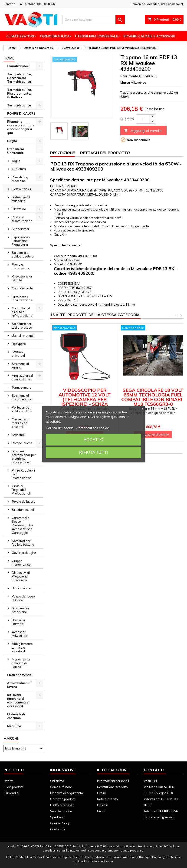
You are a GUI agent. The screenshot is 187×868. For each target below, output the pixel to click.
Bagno (12, 141)
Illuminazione (21, 588)
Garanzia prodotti (63, 799)
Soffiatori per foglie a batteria (23, 543)
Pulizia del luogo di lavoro (23, 598)
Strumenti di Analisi (20, 366)
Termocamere (22, 387)
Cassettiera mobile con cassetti (20, 423)
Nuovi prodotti (13, 787)
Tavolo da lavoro (24, 502)
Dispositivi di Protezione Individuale (21, 576)
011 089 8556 (46, 4)
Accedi (152, 4)
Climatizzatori (20, 36)
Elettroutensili (21, 189)
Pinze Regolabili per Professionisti (23, 474)
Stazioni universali (19, 354)
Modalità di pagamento (67, 793)
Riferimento (129, 76)
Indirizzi (103, 805)
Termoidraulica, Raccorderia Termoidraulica (20, 78)
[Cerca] (93, 20)
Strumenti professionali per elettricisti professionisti (24, 457)
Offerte (9, 781)
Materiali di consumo (16, 716)
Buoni (101, 811)
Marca (125, 83)
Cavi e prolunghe (24, 553)
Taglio (16, 161)
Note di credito (107, 799)
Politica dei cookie (60, 428)
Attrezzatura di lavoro (19, 685)
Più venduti (11, 793)
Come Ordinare (61, 787)
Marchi (11, 738)
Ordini (101, 793)
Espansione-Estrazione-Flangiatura (21, 241)
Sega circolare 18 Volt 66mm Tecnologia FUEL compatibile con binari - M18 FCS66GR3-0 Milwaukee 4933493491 (153, 399)
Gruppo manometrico (21, 563)
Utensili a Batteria (18, 622)
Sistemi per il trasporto (21, 199)
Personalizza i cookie (93, 428)
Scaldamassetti (23, 510)
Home (9, 58)
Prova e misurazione (21, 266)
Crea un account (172, 4)
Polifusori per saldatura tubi (21, 409)
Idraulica (14, 726)
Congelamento (22, 288)
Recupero (19, 344)
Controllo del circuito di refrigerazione (22, 312)
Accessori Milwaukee (20, 634)
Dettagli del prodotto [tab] (105, 153)
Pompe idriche (22, 443)
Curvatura (19, 169)
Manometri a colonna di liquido (21, 663)
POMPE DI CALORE (21, 113)
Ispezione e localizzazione (22, 298)
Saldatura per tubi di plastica (22, 326)
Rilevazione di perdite (22, 278)
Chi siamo (57, 781)
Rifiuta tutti (93, 452)
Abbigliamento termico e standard (22, 647)
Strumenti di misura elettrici (22, 397)
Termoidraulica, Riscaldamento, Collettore (20, 93)
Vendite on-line (61, 811)
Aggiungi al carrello (143, 131)
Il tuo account (113, 770)
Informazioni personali (113, 781)
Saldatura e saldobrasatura (23, 254)
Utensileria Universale (96, 36)
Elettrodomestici (20, 675)
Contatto (9, 4)
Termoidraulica (54, 36)
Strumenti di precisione (20, 610)
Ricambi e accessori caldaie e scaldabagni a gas (21, 127)
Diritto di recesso (62, 805)
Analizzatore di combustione (23, 377)
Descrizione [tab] (62, 153)
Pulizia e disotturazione (22, 219)
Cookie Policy (60, 823)
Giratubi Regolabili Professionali (21, 490)
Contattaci (57, 829)
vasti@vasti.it (164, 817)
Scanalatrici (20, 229)
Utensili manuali (23, 336)
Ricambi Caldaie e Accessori (149, 36)
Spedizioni (58, 817)
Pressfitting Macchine (20, 179)
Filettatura (19, 209)
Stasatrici (19, 435)
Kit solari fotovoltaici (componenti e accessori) (18, 700)
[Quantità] (143, 119)
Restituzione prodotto (112, 787)
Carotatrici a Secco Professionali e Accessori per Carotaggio (23, 525)
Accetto (94, 440)
